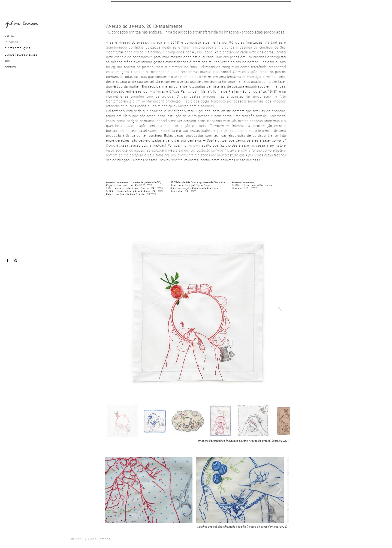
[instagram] (15, 260)
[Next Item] (280, 312)
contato (10, 67)
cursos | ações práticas (21, 55)
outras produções (17, 48)
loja (7, 61)
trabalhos (11, 42)
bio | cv (10, 36)
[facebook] (8, 260)
